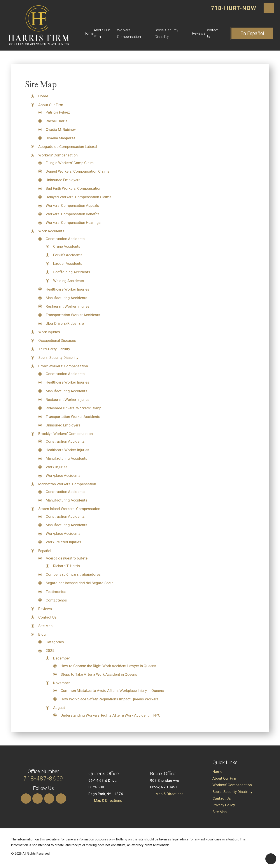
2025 (50, 651)
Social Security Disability (166, 33)
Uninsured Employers (63, 180)
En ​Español (252, 33)
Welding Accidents (69, 281)
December (62, 658)
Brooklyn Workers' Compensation (66, 434)
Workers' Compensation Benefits (73, 214)
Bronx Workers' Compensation (63, 366)
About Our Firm (102, 33)
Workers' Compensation (129, 33)
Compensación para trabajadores (73, 574)
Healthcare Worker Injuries (67, 289)
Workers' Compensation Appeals (72, 205)
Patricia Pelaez (58, 112)
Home (88, 33)
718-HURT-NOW (234, 8)
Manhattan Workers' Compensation (67, 484)
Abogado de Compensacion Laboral (68, 147)
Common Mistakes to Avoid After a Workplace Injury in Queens (112, 691)
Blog (42, 634)
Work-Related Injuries (63, 542)
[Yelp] (49, 799)
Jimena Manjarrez (61, 138)
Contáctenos (56, 600)
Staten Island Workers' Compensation (69, 509)
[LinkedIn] (38, 799)
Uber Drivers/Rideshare (65, 323)
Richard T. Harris (66, 566)
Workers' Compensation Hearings (73, 223)
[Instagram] (26, 799)
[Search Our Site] (269, 8)
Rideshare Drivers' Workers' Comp (73, 408)
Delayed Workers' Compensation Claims (79, 197)
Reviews (199, 33)
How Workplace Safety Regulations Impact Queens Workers (110, 699)
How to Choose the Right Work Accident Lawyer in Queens (108, 666)
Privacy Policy (224, 805)
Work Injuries (49, 332)
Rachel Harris (57, 121)
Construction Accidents (65, 239)
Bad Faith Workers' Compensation (73, 188)
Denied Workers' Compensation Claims (78, 171)
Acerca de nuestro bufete (67, 558)
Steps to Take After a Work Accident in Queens (99, 674)
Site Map (45, 626)
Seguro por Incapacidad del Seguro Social (80, 583)
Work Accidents (51, 231)
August (59, 708)
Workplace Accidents (63, 475)
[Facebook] (61, 799)
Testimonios (56, 592)
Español (45, 551)
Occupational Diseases (57, 340)
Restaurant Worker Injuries (68, 306)
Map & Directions (108, 800)
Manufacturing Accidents (66, 298)
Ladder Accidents (68, 263)
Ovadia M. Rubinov (61, 130)
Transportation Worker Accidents (73, 315)
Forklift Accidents (68, 255)
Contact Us (212, 33)
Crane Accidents (67, 246)
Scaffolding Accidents (72, 272)
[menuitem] (88, 33)
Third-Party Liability (54, 349)
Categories (55, 642)
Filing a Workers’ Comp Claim (70, 163)
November (62, 683)
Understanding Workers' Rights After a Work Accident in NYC (110, 715)
